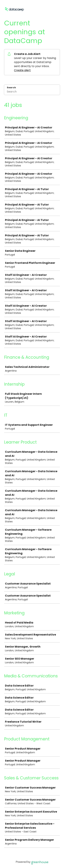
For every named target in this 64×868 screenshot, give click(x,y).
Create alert (22, 70)
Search (11, 88)
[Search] (32, 92)
